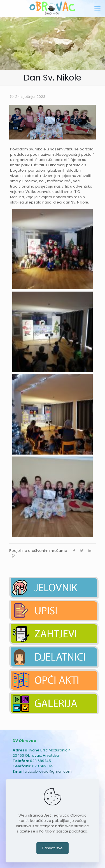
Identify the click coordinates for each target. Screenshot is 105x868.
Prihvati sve (53, 848)
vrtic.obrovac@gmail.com (48, 771)
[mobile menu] (97, 8)
